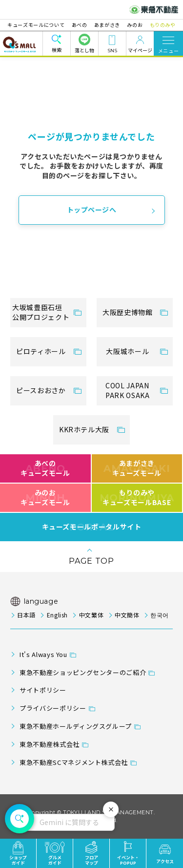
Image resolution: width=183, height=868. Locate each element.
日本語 (26, 615)
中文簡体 (127, 615)
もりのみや (160, 25)
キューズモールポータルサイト (92, 527)
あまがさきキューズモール (137, 468)
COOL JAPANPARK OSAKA (127, 390)
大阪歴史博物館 (127, 312)
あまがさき (107, 25)
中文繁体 (91, 615)
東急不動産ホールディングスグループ (76, 726)
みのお (134, 25)
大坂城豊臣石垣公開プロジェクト (41, 312)
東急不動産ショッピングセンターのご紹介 (83, 672)
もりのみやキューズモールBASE (137, 497)
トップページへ (92, 210)
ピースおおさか (41, 390)
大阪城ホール (127, 351)
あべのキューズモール (45, 468)
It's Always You (43, 654)
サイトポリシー (43, 690)
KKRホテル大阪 (84, 429)
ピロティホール (41, 351)
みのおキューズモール (45, 497)
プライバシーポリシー (53, 708)
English (57, 615)
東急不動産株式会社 (50, 744)
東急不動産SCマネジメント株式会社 (74, 762)
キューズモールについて (39, 25)
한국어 (160, 615)
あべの (81, 25)
